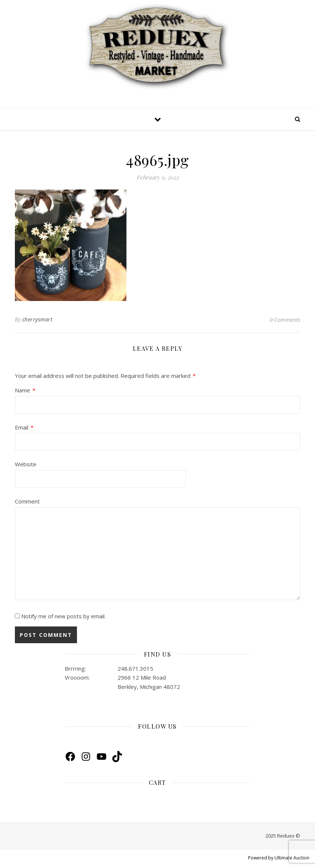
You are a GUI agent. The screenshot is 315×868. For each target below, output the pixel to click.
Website (26, 464)
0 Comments (285, 320)
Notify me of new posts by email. (63, 616)
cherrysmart (38, 319)
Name (25, 390)
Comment (27, 501)
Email (24, 427)
